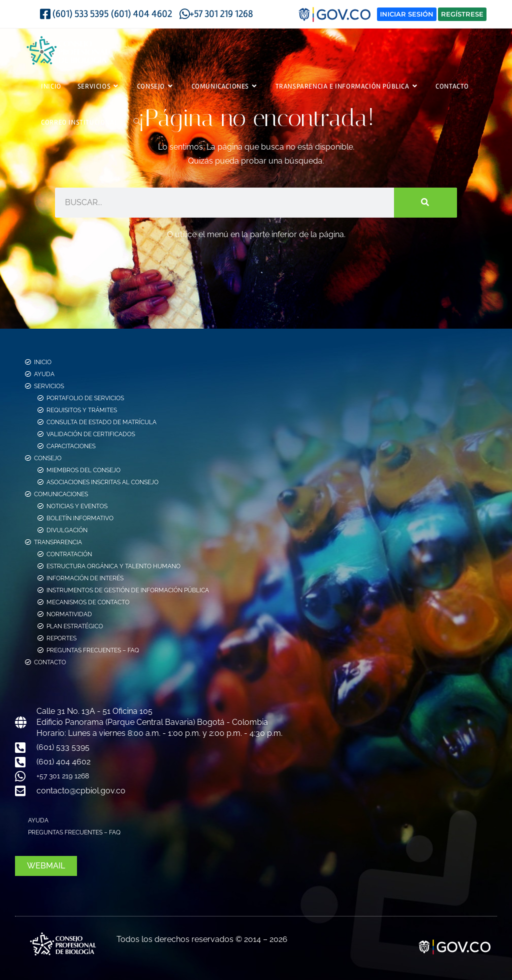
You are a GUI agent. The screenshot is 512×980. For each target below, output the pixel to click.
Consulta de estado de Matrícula (101, 421)
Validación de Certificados (91, 433)
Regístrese (462, 14)
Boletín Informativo (80, 517)
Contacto (50, 661)
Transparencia (58, 541)
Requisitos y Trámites (82, 409)
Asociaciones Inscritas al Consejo (102, 481)
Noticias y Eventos (77, 505)
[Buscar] (425, 201)
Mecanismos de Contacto (88, 601)
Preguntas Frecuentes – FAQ (93, 649)
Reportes (61, 637)
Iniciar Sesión (407, 14)
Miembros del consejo (83, 469)
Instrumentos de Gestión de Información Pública (128, 589)
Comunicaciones (61, 493)
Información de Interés (85, 577)
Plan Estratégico (75, 625)
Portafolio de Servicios (85, 397)
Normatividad (69, 613)
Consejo (48, 457)
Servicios (49, 385)
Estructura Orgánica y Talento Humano (113, 565)
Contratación (69, 553)
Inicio (43, 361)
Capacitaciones (71, 445)
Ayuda (44, 373)
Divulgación (67, 529)
